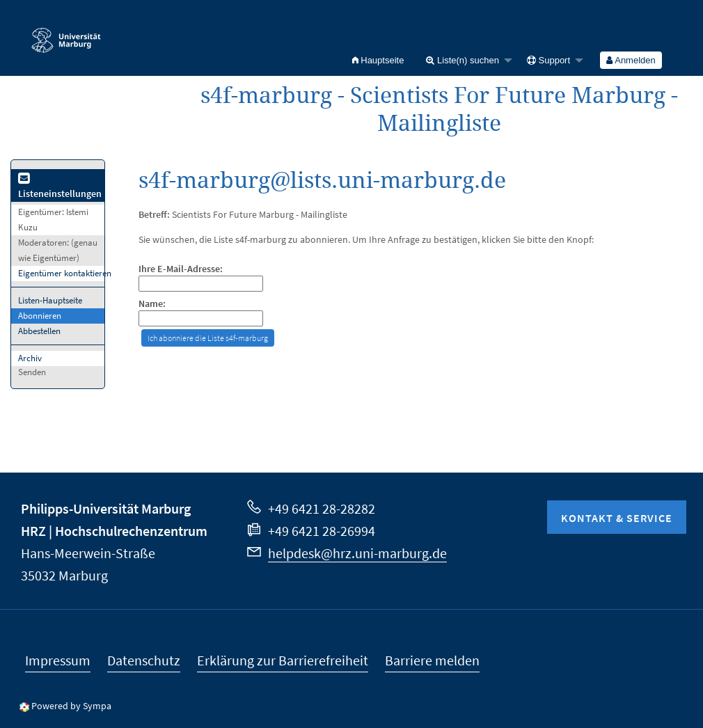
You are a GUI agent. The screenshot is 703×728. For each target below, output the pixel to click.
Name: (152, 304)
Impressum (58, 660)
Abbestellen (39, 331)
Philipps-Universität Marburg (106, 508)
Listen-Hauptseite (50, 300)
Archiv (30, 358)
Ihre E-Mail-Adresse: (181, 269)
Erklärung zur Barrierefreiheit (283, 660)
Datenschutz (144, 660)
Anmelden (631, 60)
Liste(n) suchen (463, 60)
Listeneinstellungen (60, 187)
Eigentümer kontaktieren (65, 273)
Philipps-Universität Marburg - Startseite (66, 34)
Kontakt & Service (617, 518)
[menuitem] (378, 60)
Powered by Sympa (71, 706)
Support (548, 60)
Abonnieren (40, 316)
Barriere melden (432, 660)
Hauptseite (378, 60)
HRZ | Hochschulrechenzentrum (114, 531)
